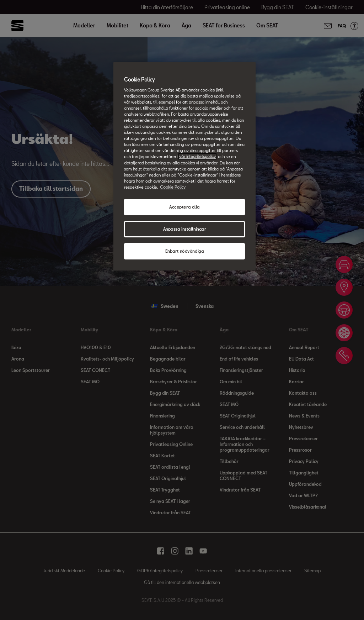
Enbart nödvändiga (185, 251)
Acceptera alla (184, 207)
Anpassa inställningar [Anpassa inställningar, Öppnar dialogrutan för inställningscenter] (185, 229)
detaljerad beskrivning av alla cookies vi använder (171, 163)
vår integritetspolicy (197, 156)
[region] (184, 166)
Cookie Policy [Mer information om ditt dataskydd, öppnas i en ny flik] (173, 187)
